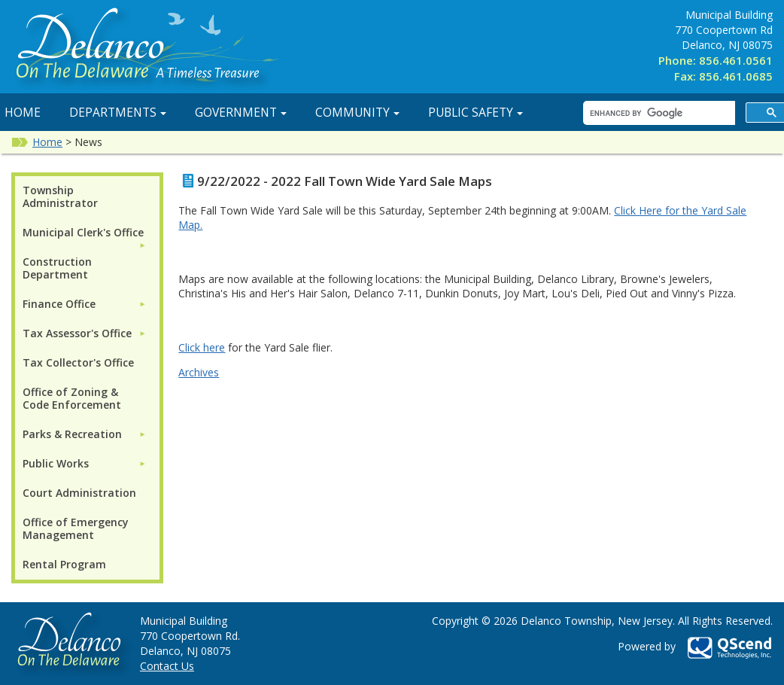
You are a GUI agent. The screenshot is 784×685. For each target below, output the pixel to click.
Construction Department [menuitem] (57, 268)
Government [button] (241, 112)
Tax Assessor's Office (77, 333)
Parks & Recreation (72, 434)
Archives (199, 372)
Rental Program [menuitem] (64, 564)
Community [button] (357, 112)
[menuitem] (84, 232)
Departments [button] (118, 112)
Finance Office (59, 304)
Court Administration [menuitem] (79, 493)
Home (47, 142)
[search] (658, 113)
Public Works (56, 463)
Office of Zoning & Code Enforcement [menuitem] (72, 398)
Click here (202, 347)
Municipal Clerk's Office (83, 232)
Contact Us (167, 666)
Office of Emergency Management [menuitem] (76, 528)
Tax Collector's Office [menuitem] (78, 362)
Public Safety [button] (476, 112)
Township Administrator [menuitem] (60, 196)
